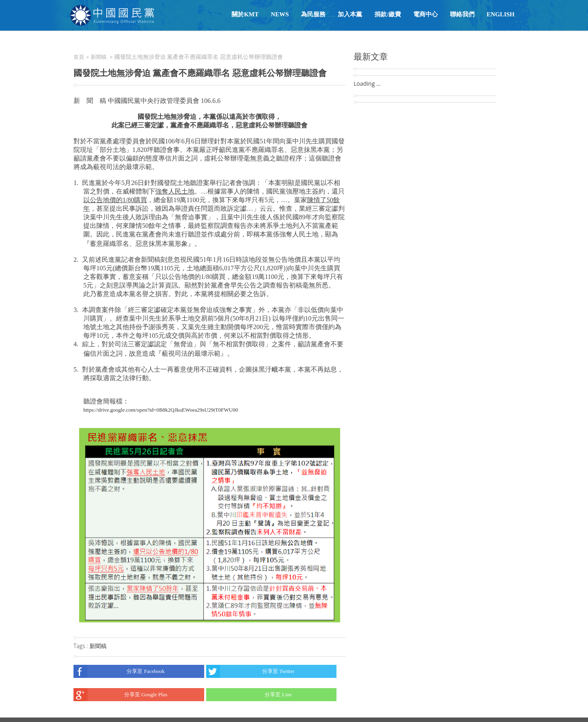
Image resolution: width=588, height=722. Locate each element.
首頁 (79, 57)
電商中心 (425, 14)
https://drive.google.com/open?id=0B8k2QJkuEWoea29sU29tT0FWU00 (161, 410)
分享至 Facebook (119, 671)
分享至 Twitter (251, 671)
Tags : (81, 646)
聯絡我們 (462, 14)
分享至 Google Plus (120, 695)
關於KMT (245, 14)
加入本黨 (350, 14)
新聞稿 (99, 57)
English (501, 14)
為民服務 (313, 14)
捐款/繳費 (388, 14)
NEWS (280, 14)
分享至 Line (249, 695)
